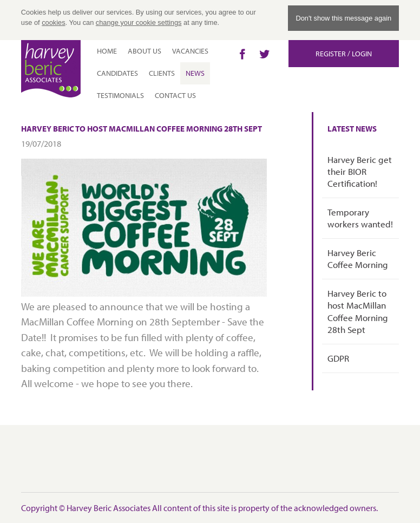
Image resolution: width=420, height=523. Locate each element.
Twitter (264, 54)
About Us (145, 51)
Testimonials (120, 95)
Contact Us (175, 95)
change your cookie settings (139, 22)
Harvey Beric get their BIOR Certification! (360, 171)
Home (107, 51)
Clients (162, 73)
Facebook (242, 54)
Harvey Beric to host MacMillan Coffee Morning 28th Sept (358, 311)
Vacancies (190, 51)
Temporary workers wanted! (360, 218)
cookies (53, 22)
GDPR (338, 358)
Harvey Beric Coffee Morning (358, 259)
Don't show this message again (343, 18)
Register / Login (344, 54)
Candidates (117, 73)
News (195, 73)
